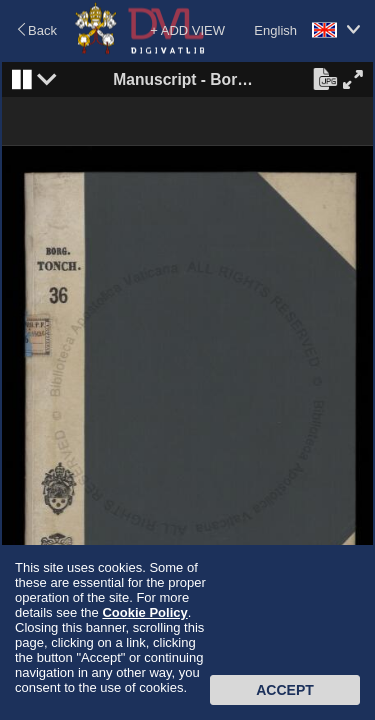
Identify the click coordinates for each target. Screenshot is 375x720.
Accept (285, 690)
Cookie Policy (144, 612)
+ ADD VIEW (187, 30)
